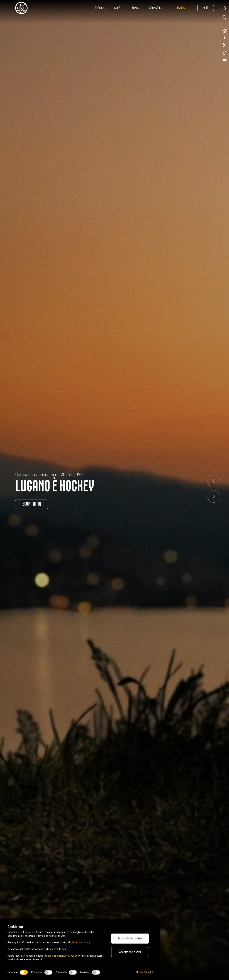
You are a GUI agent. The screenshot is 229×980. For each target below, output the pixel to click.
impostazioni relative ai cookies (63, 956)
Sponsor (156, 8)
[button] (214, 481)
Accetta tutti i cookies (130, 938)
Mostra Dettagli (144, 972)
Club (119, 8)
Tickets (181, 8)
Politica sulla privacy (80, 942)
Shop (206, 8)
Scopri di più (32, 504)
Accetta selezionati (130, 952)
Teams (100, 8)
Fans (136, 8)
